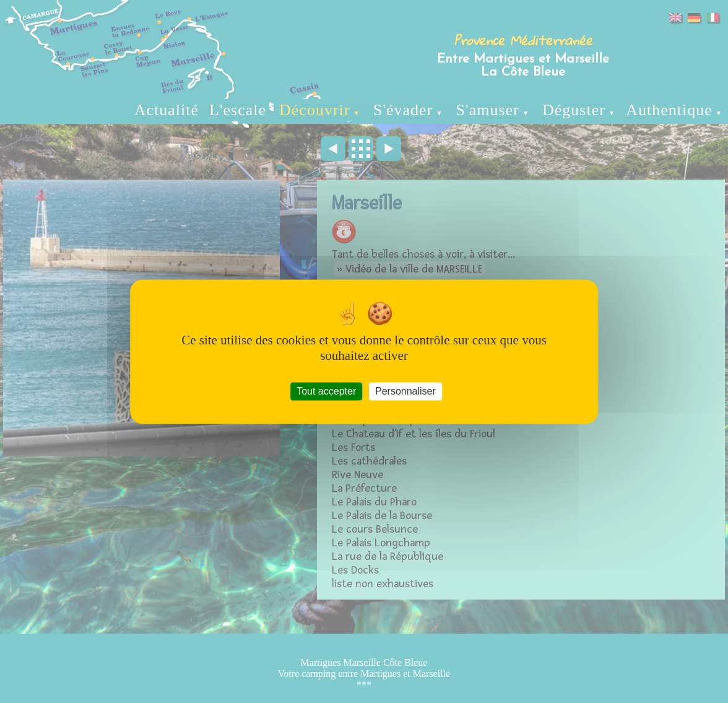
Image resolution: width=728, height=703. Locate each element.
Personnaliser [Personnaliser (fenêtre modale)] (405, 391)
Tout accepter (326, 391)
